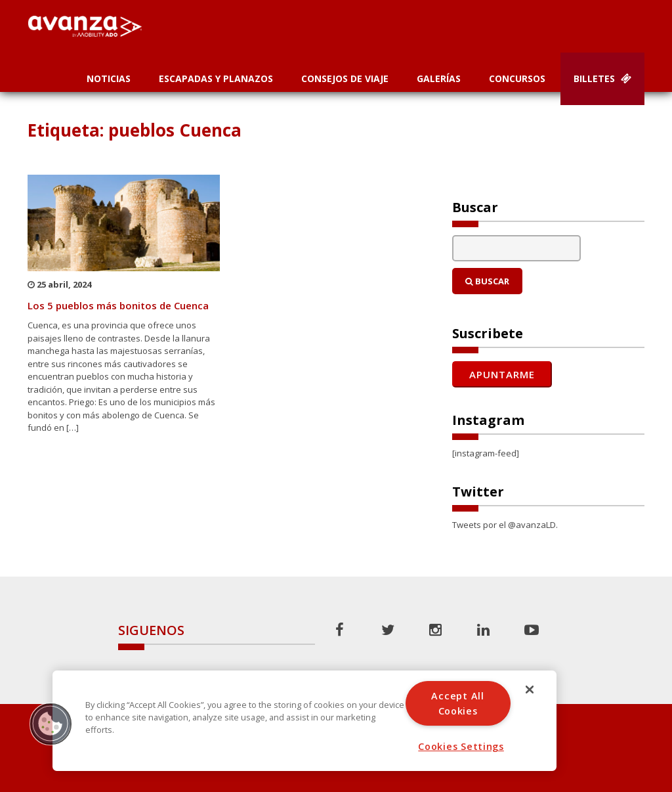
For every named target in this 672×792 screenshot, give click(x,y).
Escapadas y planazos (216, 78)
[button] (51, 724)
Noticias (109, 78)
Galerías (439, 78)
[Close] (530, 690)
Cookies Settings (461, 746)
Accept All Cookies (457, 703)
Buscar (487, 281)
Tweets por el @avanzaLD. (505, 525)
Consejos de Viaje (345, 78)
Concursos (517, 78)
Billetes (602, 78)
